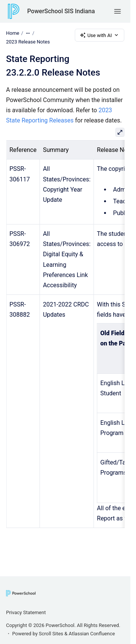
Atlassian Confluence (92, 634)
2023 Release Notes (28, 42)
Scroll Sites (51, 634)
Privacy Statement (26, 612)
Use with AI (100, 35)
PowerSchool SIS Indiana (61, 11)
